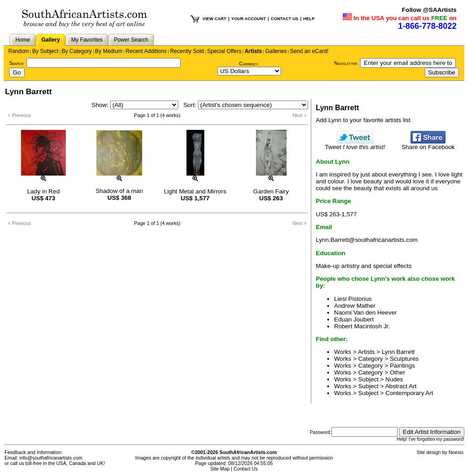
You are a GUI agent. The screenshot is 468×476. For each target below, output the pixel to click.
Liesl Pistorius (353, 299)
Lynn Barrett (398, 352)
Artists (253, 51)
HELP (309, 19)
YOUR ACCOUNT (249, 19)
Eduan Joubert (354, 319)
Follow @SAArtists (429, 10)
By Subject (45, 51)
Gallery (51, 40)
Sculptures (404, 359)
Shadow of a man (119, 191)
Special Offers (224, 51)
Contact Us (246, 469)
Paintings (402, 366)
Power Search (131, 40)
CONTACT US (284, 19)
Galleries (276, 51)
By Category (77, 51)
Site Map (220, 469)
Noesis (456, 452)
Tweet (355, 144)
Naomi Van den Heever (366, 313)
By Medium (109, 51)
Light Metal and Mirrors (195, 191)
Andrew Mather (355, 306)
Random (19, 51)
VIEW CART (214, 19)
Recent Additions (146, 51)
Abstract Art (401, 386)
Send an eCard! (309, 51)
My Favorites (87, 40)
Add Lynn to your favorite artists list (363, 120)
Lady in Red (43, 191)
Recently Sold (187, 51)
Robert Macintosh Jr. (362, 326)
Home (23, 40)
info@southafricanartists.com (51, 458)
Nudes (394, 379)
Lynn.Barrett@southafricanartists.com (367, 240)
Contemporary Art (409, 393)
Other (397, 372)
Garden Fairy (271, 191)
